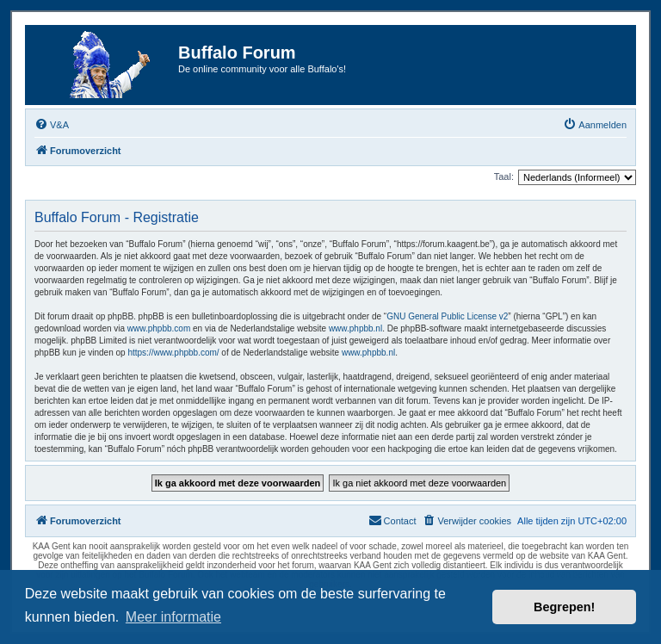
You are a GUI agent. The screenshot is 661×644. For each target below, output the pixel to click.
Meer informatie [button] (173, 617)
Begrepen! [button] (564, 607)
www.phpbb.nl (355, 328)
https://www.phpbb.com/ (173, 353)
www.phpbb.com (159, 328)
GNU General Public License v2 (447, 316)
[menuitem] (52, 125)
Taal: (504, 176)
